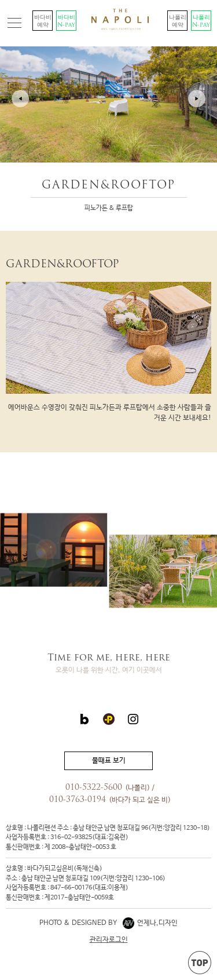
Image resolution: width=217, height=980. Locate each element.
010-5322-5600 (94, 788)
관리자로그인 (109, 940)
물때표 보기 (109, 761)
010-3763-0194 (78, 800)
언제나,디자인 (150, 923)
